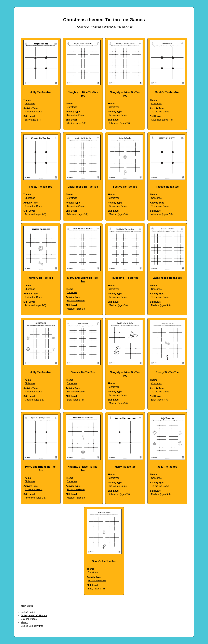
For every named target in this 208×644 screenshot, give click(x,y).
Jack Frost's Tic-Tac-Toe (83, 187)
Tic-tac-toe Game (33, 112)
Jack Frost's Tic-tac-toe (167, 278)
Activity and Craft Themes (34, 615)
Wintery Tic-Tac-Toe (41, 278)
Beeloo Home (28, 612)
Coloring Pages (29, 619)
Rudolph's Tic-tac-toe (125, 278)
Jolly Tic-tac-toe (167, 467)
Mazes (24, 622)
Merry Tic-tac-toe (125, 467)
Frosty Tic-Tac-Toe (41, 187)
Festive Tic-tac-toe (167, 187)
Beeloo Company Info (32, 626)
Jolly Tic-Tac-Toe (41, 92)
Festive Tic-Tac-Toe (125, 187)
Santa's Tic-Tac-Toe (167, 92)
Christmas (30, 104)
